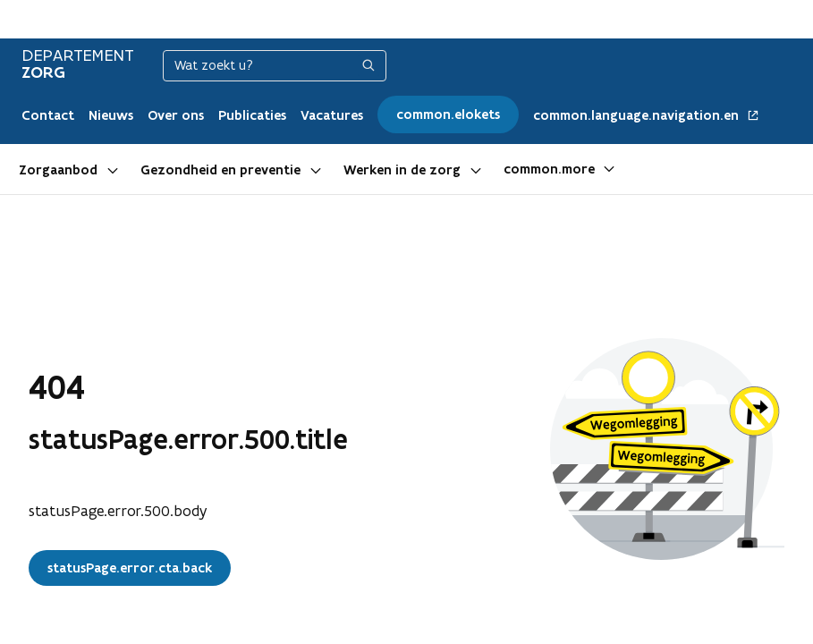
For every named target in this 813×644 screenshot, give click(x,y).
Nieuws (111, 115)
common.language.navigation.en (647, 115)
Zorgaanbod (58, 170)
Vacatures (332, 115)
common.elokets (448, 114)
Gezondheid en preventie (220, 170)
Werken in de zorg (402, 170)
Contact (48, 115)
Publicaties (252, 115)
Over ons (176, 115)
